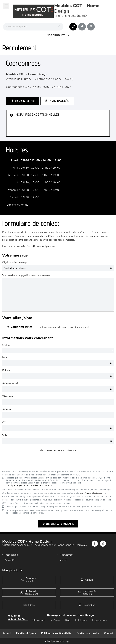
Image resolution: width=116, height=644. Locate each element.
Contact (109, 633)
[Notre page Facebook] (82, 27)
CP (4, 422)
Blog (68, 620)
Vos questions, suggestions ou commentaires (26, 275)
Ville (5, 435)
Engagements (99, 620)
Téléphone (8, 396)
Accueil (7, 633)
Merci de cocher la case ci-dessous (58, 451)
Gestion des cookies (88, 633)
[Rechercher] (60, 27)
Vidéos (64, 560)
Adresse (7, 409)
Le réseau (55, 620)
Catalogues (81, 620)
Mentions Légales (26, 633)
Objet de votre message (15, 262)
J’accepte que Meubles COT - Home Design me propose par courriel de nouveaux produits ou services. (54, 507)
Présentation (11, 555)
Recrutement (67, 555)
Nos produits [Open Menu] (58, 35)
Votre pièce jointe (20, 327)
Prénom (6, 370)
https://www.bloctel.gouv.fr (92, 493)
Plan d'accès (57, 101)
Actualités (10, 560)
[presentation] (58, 459)
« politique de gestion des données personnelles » (29, 485)
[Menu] (6, 6)
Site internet (38, 620)
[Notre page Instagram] (91, 27)
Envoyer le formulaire (58, 524)
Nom (5, 357)
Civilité (6, 345)
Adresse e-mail (10, 383)
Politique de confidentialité (56, 633)
